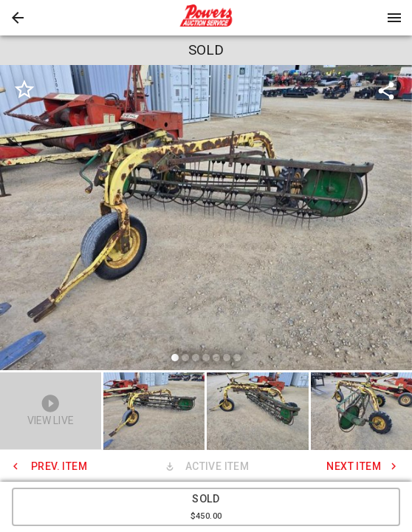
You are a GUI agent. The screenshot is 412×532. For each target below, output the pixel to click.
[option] (206, 220)
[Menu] (394, 18)
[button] (18, 18)
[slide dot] (175, 358)
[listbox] (206, 220)
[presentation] (206, 18)
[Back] (18, 18)
